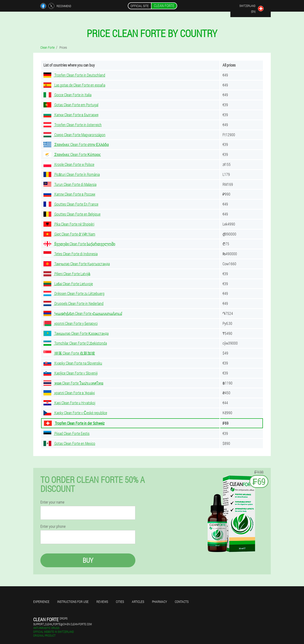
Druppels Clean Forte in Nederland (74, 303)
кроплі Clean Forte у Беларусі (71, 323)
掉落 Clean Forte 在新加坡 (69, 353)
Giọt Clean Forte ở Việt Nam (69, 234)
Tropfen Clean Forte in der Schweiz (74, 423)
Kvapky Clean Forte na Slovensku (73, 363)
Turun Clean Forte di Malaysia (70, 184)
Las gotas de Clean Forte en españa (74, 85)
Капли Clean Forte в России (69, 194)
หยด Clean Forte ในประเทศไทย (73, 383)
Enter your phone (53, 526)
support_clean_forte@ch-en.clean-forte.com (62, 624)
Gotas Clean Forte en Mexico (69, 443)
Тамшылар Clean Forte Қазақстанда (76, 333)
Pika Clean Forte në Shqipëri (69, 224)
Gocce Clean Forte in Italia (67, 95)
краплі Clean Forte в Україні (69, 393)
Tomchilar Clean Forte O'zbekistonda (75, 343)
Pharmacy (159, 602)
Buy (88, 560)
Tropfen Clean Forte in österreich (73, 125)
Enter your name (52, 502)
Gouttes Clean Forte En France (71, 204)
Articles (138, 602)
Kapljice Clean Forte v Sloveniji (71, 373)
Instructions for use (73, 602)
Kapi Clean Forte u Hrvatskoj (69, 403)
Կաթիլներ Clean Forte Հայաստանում (83, 313)
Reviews (102, 602)
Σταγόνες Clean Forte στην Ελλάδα (76, 144)
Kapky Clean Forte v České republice (75, 413)
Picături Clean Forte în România (72, 174)
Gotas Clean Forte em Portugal (71, 105)
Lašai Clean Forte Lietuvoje (68, 284)
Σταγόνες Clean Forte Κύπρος (72, 154)
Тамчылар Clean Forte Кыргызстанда (77, 264)
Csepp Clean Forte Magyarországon (74, 135)
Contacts (182, 602)
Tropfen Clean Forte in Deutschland (74, 75)
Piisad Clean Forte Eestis (66, 433)
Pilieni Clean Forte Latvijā (67, 274)
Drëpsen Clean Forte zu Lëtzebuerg (74, 293)
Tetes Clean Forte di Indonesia (71, 254)
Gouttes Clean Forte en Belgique (72, 214)
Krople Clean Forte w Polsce (69, 164)
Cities (120, 602)
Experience (41, 602)
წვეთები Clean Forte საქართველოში (79, 244)
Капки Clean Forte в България (71, 115)
